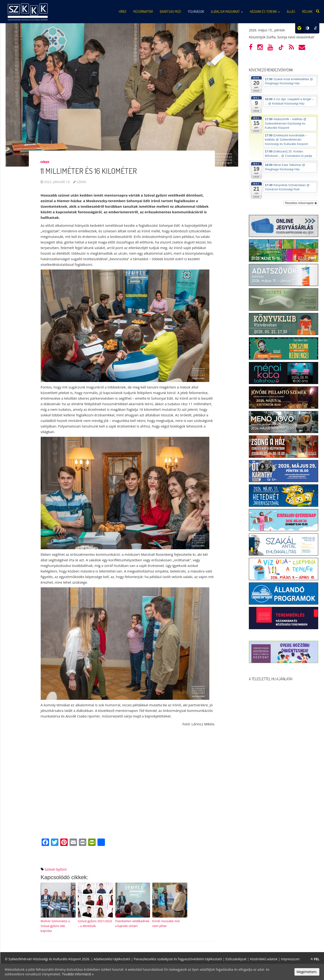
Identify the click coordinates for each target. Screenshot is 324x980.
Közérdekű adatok (264, 959)
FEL (315, 959)
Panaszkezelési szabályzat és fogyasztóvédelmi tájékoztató (178, 959)
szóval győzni (55, 869)
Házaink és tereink (265, 12)
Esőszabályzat (236, 959)
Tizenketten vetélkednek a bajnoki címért (132, 923)
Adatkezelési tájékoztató (112, 959)
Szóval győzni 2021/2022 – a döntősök (95, 923)
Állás (291, 12)
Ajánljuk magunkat (227, 12)
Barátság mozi (170, 12)
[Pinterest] (64, 843)
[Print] (83, 843)
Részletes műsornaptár (301, 203)
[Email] (73, 843)
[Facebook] (45, 843)
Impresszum (290, 959)
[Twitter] (55, 843)
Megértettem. (307, 972)
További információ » (78, 974)
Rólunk (307, 12)
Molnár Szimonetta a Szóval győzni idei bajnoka (55, 926)
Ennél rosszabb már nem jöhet (166, 923)
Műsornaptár (143, 12)
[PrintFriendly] (92, 843)
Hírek (123, 12)
